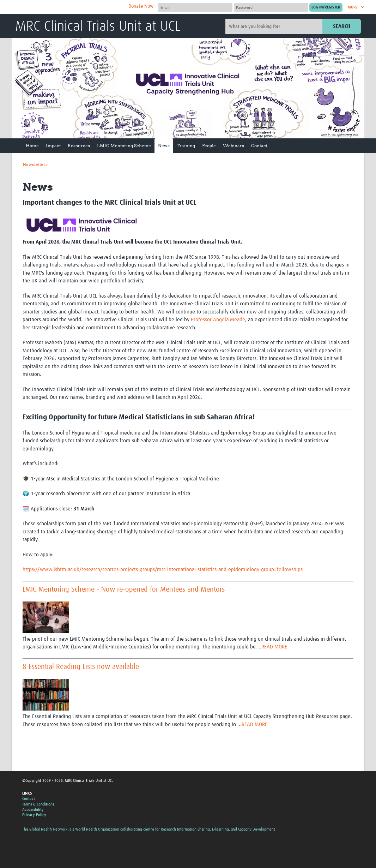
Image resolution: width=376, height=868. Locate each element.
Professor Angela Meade (218, 320)
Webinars (234, 146)
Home (32, 146)
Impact (53, 146)
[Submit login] (326, 7)
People (209, 146)
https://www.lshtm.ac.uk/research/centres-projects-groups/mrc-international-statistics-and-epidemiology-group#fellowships (163, 570)
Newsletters (35, 164)
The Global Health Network (68, 7)
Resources (79, 146)
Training (186, 146)
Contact (259, 146)
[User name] (195, 7)
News (164, 146)
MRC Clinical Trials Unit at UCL (98, 27)
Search (342, 26)
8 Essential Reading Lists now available (81, 667)
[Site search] (275, 26)
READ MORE (274, 647)
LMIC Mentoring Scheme (124, 146)
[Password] (271, 7)
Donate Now (141, 6)
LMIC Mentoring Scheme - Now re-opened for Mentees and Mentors (124, 589)
